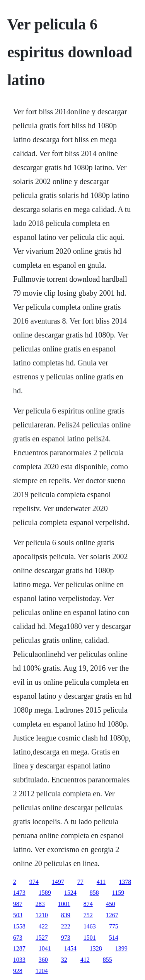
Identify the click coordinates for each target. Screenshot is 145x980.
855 (107, 960)
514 (114, 938)
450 (111, 904)
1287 (19, 948)
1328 (96, 948)
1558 (19, 926)
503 (18, 915)
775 (114, 926)
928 (18, 971)
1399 (121, 948)
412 (85, 960)
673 (18, 938)
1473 (19, 893)
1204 (42, 971)
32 (64, 960)
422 (43, 926)
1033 (19, 960)
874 (88, 904)
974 (34, 882)
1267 (112, 915)
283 (40, 904)
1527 (42, 938)
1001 (64, 904)
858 (94, 893)
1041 (45, 948)
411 (101, 882)
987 (18, 904)
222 (66, 926)
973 (66, 938)
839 (66, 915)
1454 (70, 948)
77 (80, 882)
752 (88, 915)
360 (43, 960)
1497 (58, 882)
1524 (70, 893)
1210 (42, 915)
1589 (45, 893)
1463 (90, 926)
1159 (118, 893)
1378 (125, 882)
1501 (90, 938)
